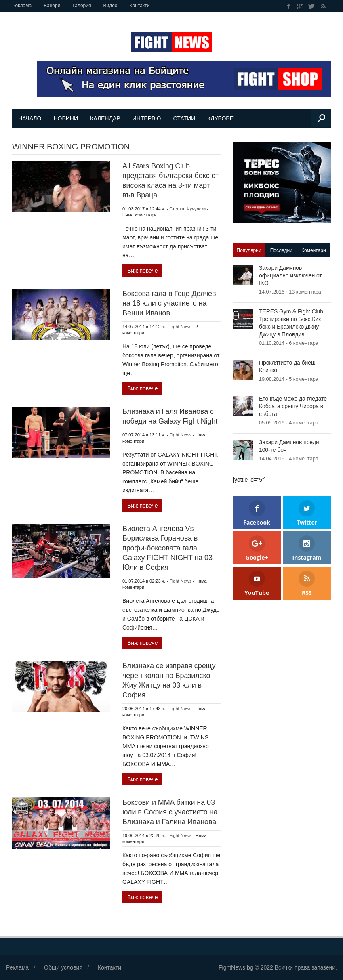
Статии (184, 118)
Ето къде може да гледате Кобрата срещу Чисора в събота (293, 406)
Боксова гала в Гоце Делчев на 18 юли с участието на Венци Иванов (169, 303)
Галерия (82, 6)
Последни (281, 250)
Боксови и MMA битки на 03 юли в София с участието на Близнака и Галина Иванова (170, 812)
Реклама (22, 6)
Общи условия (63, 967)
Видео (110, 6)
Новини (66, 118)
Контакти (140, 6)
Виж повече (142, 271)
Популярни (249, 250)
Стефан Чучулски (187, 209)
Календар (105, 118)
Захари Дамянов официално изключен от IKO (290, 275)
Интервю (147, 118)
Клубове (220, 118)
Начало (30, 118)
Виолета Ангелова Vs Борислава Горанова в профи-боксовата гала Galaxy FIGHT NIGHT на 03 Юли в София (167, 548)
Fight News (180, 327)
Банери (52, 6)
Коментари (314, 250)
